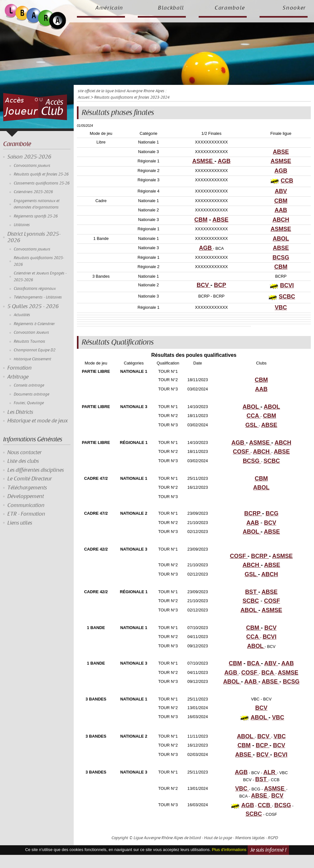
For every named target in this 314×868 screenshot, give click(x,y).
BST (252, 592)
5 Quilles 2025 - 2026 (33, 307)
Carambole (230, 8)
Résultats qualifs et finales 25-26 (41, 174)
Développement (26, 496)
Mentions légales (250, 838)
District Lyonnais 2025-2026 (34, 237)
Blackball (171, 8)
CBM (281, 201)
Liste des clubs (23, 461)
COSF (242, 452)
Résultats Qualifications (118, 342)
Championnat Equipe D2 (35, 350)
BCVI (287, 285)
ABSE (281, 152)
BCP (220, 285)
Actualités (22, 315)
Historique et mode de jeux (38, 421)
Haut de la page (218, 838)
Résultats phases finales (118, 113)
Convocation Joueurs (31, 333)
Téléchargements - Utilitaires (38, 297)
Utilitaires (22, 225)
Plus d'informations (229, 850)
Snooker (294, 8)
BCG (272, 513)
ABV (281, 191)
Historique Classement (33, 359)
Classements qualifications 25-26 (42, 183)
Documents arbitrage (32, 394)
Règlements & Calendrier (34, 324)
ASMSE (203, 161)
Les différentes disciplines (36, 470)
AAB (281, 210)
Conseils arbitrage (29, 385)
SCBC (287, 297)
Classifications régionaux (35, 289)
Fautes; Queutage (29, 403)
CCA (253, 416)
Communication (26, 505)
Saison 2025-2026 (29, 157)
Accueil (84, 98)
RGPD (273, 838)
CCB (287, 181)
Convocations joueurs (32, 166)
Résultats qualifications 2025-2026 (39, 261)
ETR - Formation (26, 514)
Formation (20, 368)
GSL (252, 425)
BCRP (253, 513)
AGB (224, 161)
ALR (270, 772)
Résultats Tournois (29, 342)
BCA (254, 663)
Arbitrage (18, 377)
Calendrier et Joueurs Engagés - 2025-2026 (40, 277)
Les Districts (20, 412)
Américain (109, 8)
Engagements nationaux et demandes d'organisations (37, 204)
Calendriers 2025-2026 (33, 192)
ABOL (281, 239)
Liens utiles (20, 523)
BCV (204, 285)
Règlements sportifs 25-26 (36, 216)
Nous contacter (25, 453)
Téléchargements (27, 488)
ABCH (281, 220)
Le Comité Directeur (30, 479)
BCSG (281, 258)
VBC (281, 307)
